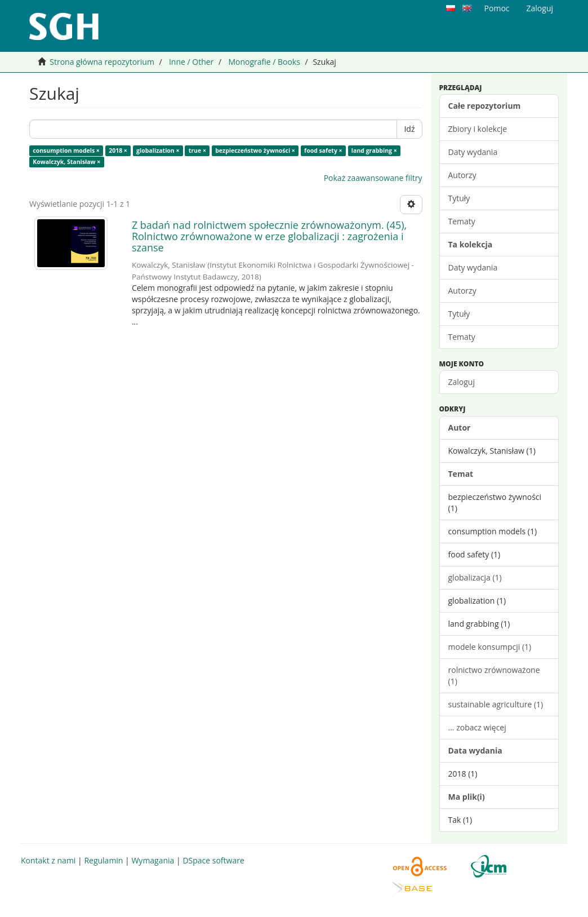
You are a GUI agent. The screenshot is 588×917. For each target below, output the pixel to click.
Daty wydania (473, 152)
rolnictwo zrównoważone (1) (494, 675)
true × (197, 150)
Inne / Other (191, 62)
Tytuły (459, 198)
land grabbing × (374, 150)
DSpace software (213, 860)
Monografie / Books (264, 62)
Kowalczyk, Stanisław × (66, 162)
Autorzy (462, 175)
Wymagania (153, 860)
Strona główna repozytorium (102, 62)
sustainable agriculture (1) (496, 704)
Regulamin (103, 860)
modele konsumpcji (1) (490, 647)
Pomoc (497, 8)
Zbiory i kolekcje (478, 129)
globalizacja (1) (475, 577)
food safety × (323, 150)
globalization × (158, 150)
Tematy (462, 221)
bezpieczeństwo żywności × (255, 150)
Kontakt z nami (48, 860)
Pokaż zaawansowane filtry (373, 178)
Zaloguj (462, 382)
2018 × (118, 150)
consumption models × (66, 150)
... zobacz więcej (477, 727)
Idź (409, 129)
